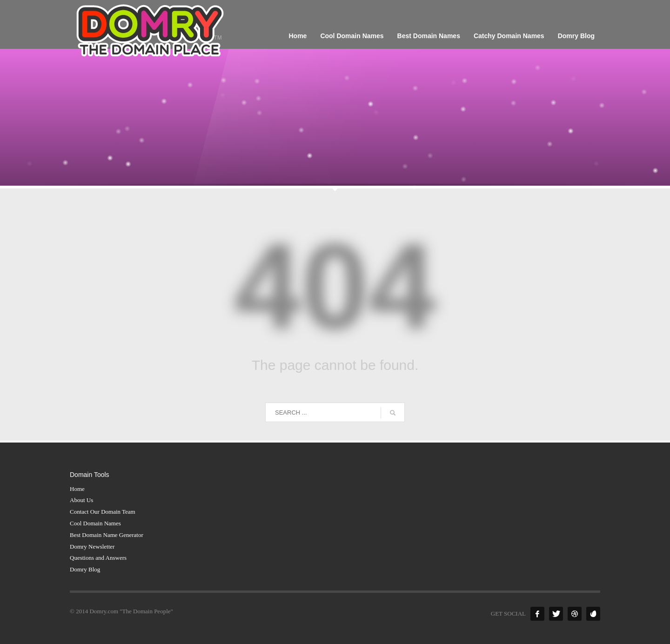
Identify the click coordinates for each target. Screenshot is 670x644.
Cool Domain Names (95, 523)
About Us (81, 500)
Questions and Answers (98, 558)
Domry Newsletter (92, 547)
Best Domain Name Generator (107, 535)
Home (77, 489)
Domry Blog (85, 569)
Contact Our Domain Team (103, 512)
